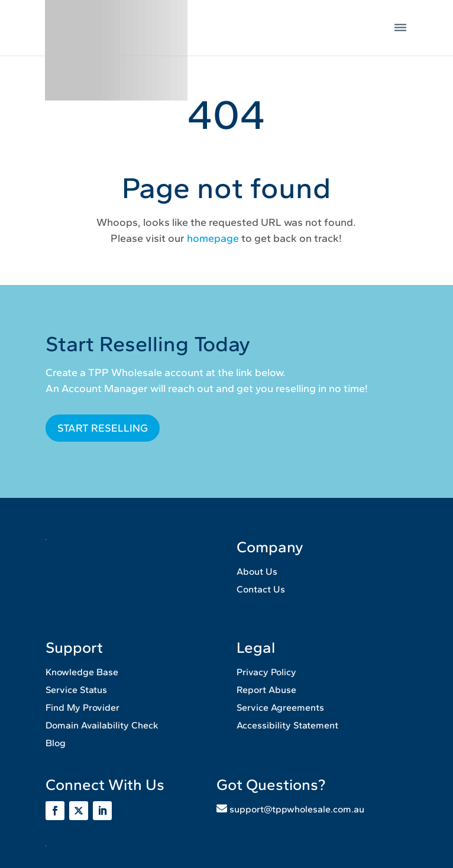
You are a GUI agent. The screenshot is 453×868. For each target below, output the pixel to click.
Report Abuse (266, 690)
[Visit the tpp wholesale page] (102, 811)
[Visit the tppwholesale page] (79, 811)
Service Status (76, 690)
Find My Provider (82, 707)
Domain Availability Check (102, 725)
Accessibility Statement (287, 725)
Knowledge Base (82, 672)
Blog (56, 743)
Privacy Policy (266, 672)
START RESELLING (103, 428)
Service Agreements (280, 707)
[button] (400, 28)
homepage (213, 238)
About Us (257, 571)
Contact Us (261, 589)
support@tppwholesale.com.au (297, 809)
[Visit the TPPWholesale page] (55, 811)
